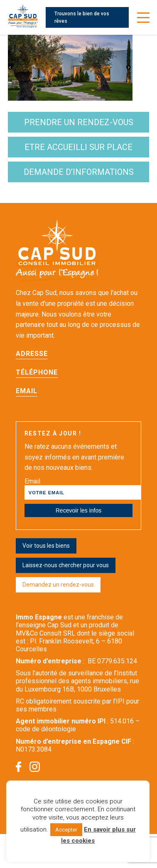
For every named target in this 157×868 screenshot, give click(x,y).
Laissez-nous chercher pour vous (66, 565)
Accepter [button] (66, 830)
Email (27, 391)
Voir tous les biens (46, 546)
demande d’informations (79, 172)
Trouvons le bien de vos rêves (82, 17)
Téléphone (37, 372)
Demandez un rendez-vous (58, 585)
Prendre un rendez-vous (79, 122)
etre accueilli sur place (78, 147)
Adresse (32, 354)
